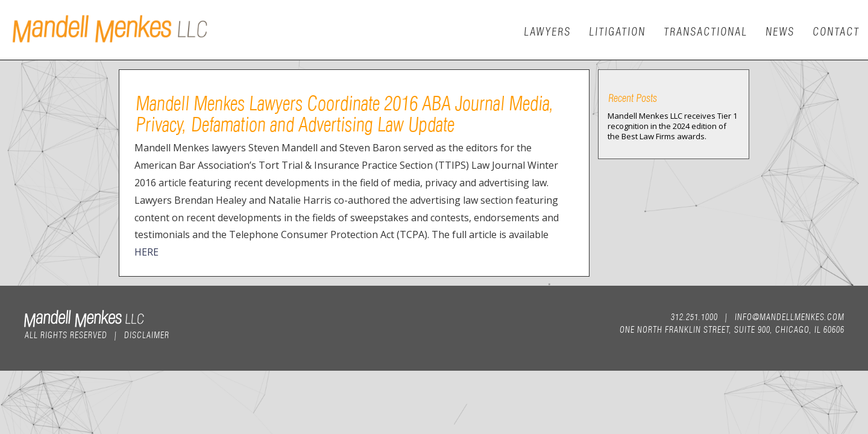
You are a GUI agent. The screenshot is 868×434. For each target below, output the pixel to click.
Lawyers (547, 30)
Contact (835, 30)
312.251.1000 (694, 316)
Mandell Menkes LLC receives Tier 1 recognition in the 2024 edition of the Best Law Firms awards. (672, 126)
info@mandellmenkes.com (789, 316)
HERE (146, 252)
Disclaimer (146, 334)
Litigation (617, 30)
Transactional (705, 30)
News (779, 30)
